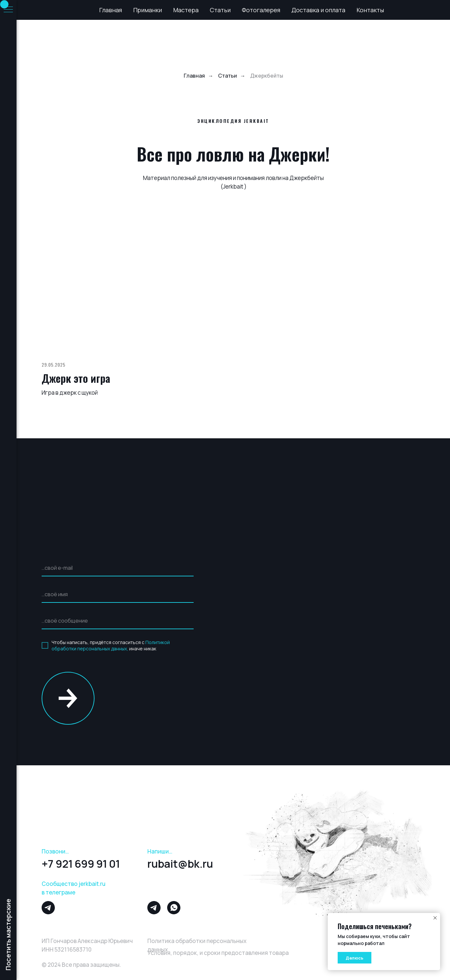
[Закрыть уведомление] (435, 918)
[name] (118, 595)
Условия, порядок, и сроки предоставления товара (218, 953)
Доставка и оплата (318, 10)
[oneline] (118, 621)
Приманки (148, 10)
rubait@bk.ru (180, 864)
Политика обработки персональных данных (197, 945)
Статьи (220, 10)
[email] (118, 568)
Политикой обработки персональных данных (111, 646)
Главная (111, 10)
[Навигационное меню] (8, 10)
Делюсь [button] (355, 958)
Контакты (370, 10)
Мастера (186, 10)
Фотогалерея (261, 10)
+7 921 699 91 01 (81, 864)
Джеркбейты (267, 76)
